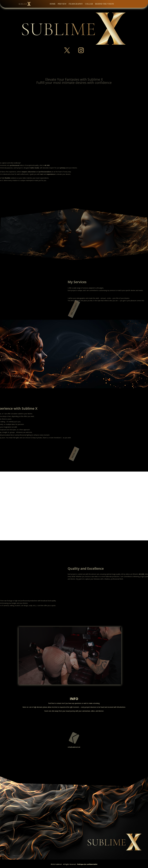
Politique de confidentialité (87, 864)
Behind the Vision (104, 4)
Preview (62, 4)
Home (53, 4)
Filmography (76, 4)
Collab (89, 4)
